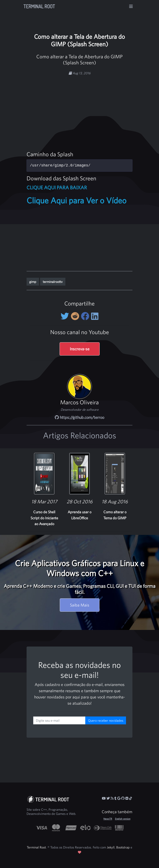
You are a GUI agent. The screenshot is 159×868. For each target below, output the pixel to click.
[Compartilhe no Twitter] (66, 316)
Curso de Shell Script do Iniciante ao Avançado (44, 518)
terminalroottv (53, 282)
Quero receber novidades (106, 720)
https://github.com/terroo (79, 417)
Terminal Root (39, 6)
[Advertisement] (96, 108)
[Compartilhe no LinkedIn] (95, 316)
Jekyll (111, 847)
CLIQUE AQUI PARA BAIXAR (57, 187)
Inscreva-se (80, 349)
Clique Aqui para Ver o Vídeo (76, 200)
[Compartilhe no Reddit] (76, 316)
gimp (33, 282)
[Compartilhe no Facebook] (86, 316)
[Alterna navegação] (131, 6)
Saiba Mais (80, 605)
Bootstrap (123, 847)
